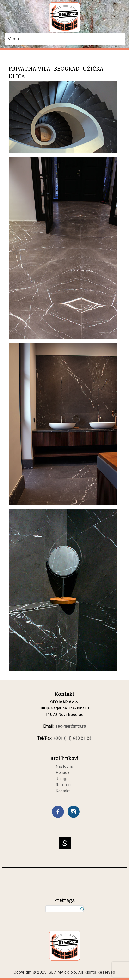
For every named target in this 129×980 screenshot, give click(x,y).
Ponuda (63, 772)
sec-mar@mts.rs (71, 726)
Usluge (62, 779)
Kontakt (63, 791)
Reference (65, 785)
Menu (13, 39)
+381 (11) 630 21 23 (73, 738)
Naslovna (64, 766)
